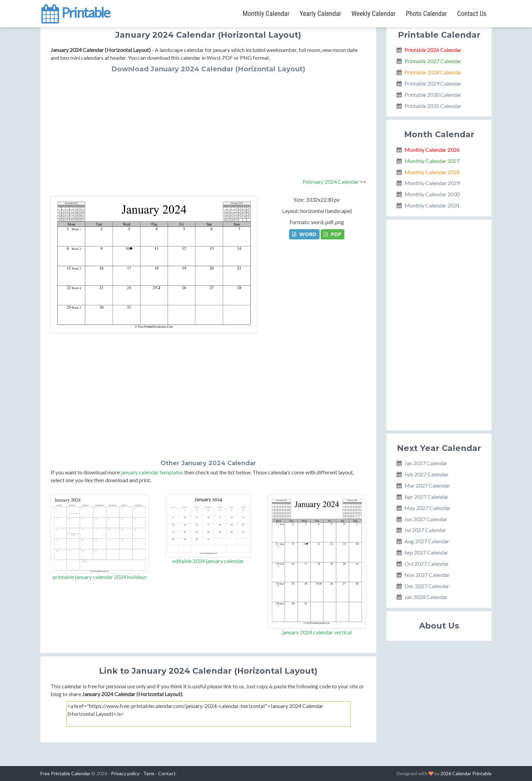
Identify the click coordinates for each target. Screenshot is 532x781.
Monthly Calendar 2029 (432, 183)
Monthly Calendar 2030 (432, 194)
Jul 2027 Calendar (425, 530)
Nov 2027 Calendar (427, 575)
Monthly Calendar (266, 14)
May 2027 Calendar (427, 508)
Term (149, 773)
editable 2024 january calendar (208, 561)
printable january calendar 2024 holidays (100, 577)
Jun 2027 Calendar (426, 519)
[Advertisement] (208, 124)
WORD (304, 234)
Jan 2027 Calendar (426, 463)
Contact (167, 773)
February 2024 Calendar (331, 181)
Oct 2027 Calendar (427, 564)
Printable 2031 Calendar (433, 106)
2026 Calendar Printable (466, 773)
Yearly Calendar (320, 14)
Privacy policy (125, 773)
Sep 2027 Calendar (426, 552)
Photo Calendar (426, 14)
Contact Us (472, 14)
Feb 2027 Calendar (426, 474)
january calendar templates (152, 472)
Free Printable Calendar (65, 773)
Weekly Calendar (374, 14)
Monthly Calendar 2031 (432, 205)
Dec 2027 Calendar (427, 586)
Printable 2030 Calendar (433, 95)
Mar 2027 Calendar (427, 485)
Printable (75, 12)
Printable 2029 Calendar (433, 83)
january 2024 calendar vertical (317, 632)
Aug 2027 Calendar (427, 541)
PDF (332, 234)
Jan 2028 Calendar (426, 597)
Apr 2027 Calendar (426, 497)
